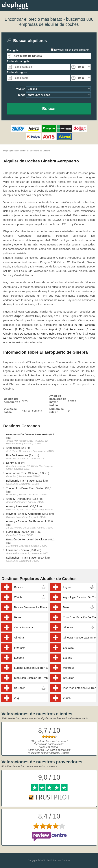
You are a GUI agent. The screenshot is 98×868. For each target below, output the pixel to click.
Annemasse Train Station (21, 473)
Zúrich (18, 597)
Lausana (68, 648)
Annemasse (13, 448)
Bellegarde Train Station (21, 481)
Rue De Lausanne (17, 455)
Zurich (67, 698)
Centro (10, 463)
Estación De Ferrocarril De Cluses (27, 539)
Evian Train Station (18, 532)
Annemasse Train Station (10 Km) (63, 338)
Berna (18, 617)
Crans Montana (24, 627)
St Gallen (69, 678)
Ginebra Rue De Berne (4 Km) (65, 334)
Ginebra (68, 627)
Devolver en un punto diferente (72, 50)
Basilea (19, 587)
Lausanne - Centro (17, 550)
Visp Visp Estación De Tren (80, 688)
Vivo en (21, 89)
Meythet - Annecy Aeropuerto (24, 514)
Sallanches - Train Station (22, 558)
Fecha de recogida (18, 61)
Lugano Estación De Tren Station (31, 668)
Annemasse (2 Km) (82, 329)
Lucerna (19, 658)
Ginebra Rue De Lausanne (79, 637)
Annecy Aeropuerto (18, 506)
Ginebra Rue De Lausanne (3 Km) (24, 334)
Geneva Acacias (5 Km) (27, 338)
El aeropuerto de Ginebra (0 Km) (62, 325)
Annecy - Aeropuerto (19, 499)
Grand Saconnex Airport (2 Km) (47, 329)
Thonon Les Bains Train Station (25, 488)
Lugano (68, 587)
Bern (66, 607)
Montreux (69, 668)
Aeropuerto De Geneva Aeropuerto (27, 434)
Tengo (22, 95)
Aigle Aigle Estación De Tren (80, 597)
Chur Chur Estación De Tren (80, 617)
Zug (16, 698)
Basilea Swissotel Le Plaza (30, 607)
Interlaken (20, 648)
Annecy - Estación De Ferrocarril (26, 521)
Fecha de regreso (18, 72)
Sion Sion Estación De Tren (31, 678)
